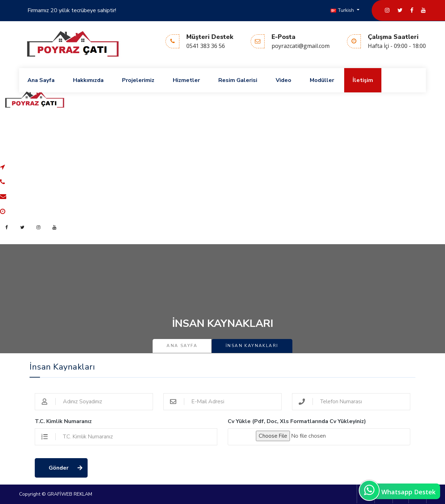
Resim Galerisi (238, 80)
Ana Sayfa (41, 80)
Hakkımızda (88, 80)
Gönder (59, 468)
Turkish (343, 10)
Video (284, 80)
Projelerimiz (138, 80)
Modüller (322, 80)
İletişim (363, 80)
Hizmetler (186, 80)
